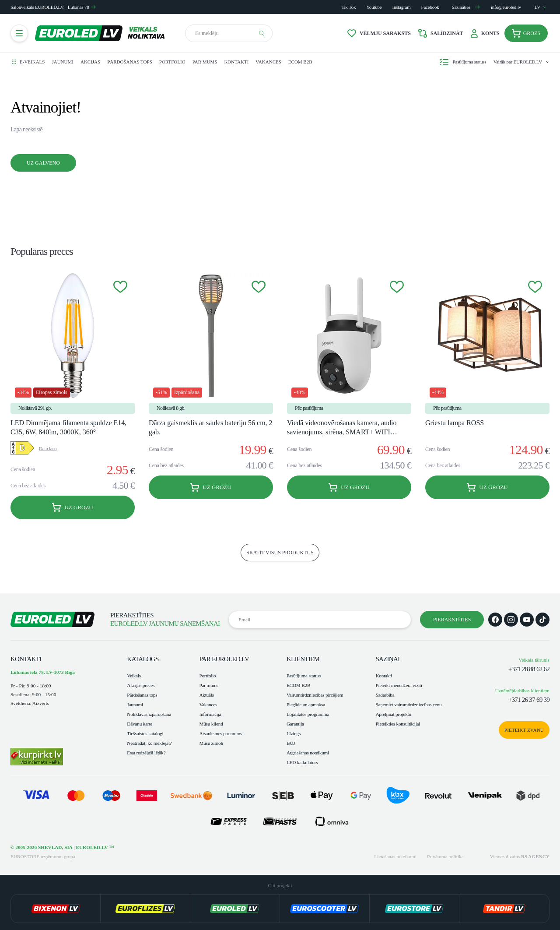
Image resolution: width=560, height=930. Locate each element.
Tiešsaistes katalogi (145, 733)
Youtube (374, 7)
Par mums (205, 62)
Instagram (402, 7)
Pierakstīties (452, 620)
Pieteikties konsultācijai (398, 724)
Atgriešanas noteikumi (308, 753)
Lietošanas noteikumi (395, 856)
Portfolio (172, 62)
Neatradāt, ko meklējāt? (149, 743)
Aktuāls (206, 695)
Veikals (134, 676)
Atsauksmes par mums (220, 733)
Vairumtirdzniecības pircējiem (315, 695)
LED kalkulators (302, 762)
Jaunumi (63, 62)
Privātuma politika (445, 856)
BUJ (291, 743)
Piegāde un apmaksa (306, 705)
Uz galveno (43, 163)
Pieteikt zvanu (524, 730)
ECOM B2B (300, 62)
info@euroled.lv (506, 7)
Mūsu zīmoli (211, 743)
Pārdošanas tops (130, 62)
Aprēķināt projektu (393, 714)
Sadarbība (385, 695)
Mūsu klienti (211, 724)
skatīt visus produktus (280, 553)
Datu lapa (48, 448)
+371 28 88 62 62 (529, 669)
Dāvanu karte (140, 724)
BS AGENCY (535, 856)
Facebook (430, 7)
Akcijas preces (141, 685)
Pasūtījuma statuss (304, 676)
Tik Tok (348, 7)
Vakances (268, 62)
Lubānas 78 (82, 7)
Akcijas (90, 62)
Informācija (210, 714)
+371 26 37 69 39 (529, 700)
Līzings (294, 733)
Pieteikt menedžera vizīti (399, 685)
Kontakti (236, 62)
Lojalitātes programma (308, 714)
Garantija (295, 724)
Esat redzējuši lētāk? (146, 753)
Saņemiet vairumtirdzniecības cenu (408, 705)
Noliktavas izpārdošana (149, 714)
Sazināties (466, 7)
